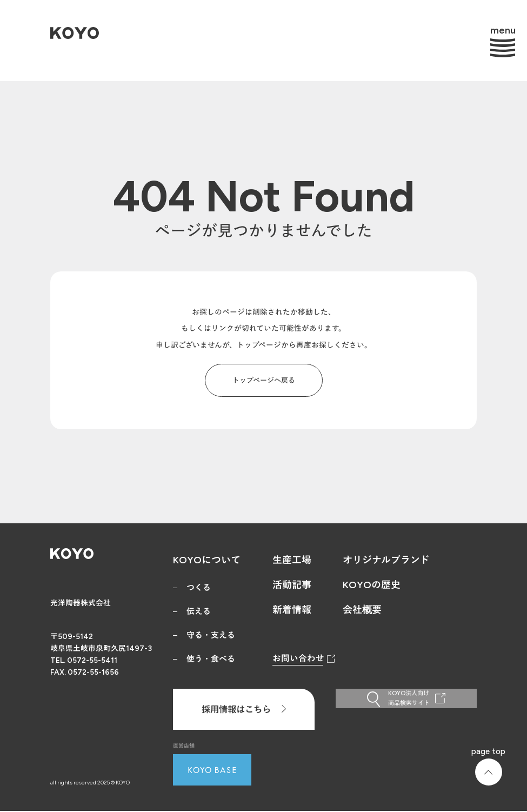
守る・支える (211, 635)
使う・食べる (211, 659)
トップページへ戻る (264, 380)
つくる (199, 588)
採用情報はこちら (244, 709)
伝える (199, 611)
